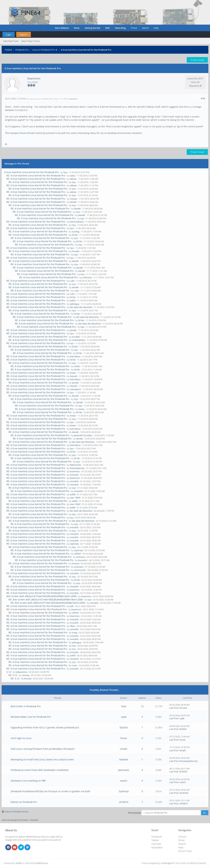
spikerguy (74, 304)
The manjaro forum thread (20, 133)
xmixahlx (74, 475)
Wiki (108, 28)
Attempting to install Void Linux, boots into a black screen (42, 759)
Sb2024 (124, 727)
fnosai (124, 738)
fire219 (202, 863)
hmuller (76, 251)
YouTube (156, 844)
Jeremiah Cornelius (83, 435)
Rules (77, 28)
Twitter (155, 840)
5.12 (9, 672)
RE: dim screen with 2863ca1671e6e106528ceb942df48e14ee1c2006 (46, 599)
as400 (73, 300)
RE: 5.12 (13, 675)
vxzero (124, 781)
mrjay (75, 633)
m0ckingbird (167, 863)
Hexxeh (73, 376)
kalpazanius (21, 672)
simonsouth (80, 570)
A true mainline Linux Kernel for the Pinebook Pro (31, 172)
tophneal (74, 544)
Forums (182, 837)
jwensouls (124, 770)
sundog (76, 232)
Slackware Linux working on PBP (28, 781)
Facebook (157, 837)
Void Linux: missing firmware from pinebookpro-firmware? (43, 749)
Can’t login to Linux (21, 738)
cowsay (73, 199)
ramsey (26, 675)
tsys (65, 172)
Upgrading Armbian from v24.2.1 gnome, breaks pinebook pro (45, 727)
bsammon (34, 78)
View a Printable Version (17, 812)
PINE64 (8, 50)
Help (156, 28)
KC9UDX (183, 772)
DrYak (75, 235)
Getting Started (92, 28)
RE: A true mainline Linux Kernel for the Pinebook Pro (36, 175)
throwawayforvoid (188, 761)
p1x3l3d (76, 337)
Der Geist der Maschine (81, 307)
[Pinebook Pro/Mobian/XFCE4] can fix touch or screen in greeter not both (50, 791)
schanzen (79, 567)
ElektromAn (75, 465)
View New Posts (11, 41)
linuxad (28, 678)
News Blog (120, 28)
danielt (73, 202)
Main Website (62, 28)
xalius (73, 176)
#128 (203, 98)
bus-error (83, 560)
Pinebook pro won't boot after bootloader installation (40, 770)
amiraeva (81, 557)
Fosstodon (157, 847)
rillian (72, 626)
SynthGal (124, 791)
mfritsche (87, 277)
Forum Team (185, 851)
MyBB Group (42, 863)
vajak (124, 717)
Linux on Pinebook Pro (43, 50)
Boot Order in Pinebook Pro (26, 706)
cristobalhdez (78, 340)
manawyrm (75, 389)
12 (142, 706)
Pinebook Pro (22, 50)
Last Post (174, 708)
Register (23, 34)
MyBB (19, 863)
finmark (183, 708)
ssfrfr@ (77, 554)
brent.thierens (77, 222)
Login (8, 34)
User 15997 (75, 498)
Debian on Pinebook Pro (24, 802)
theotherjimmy (77, 468)
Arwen (77, 366)
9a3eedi (124, 759)
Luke (72, 281)
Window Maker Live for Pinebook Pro (31, 717)
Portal (134, 28)
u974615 (124, 802)
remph (124, 749)
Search (145, 28)
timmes (76, 563)
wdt (72, 606)
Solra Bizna (75, 356)
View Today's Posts (30, 41)
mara (74, 665)
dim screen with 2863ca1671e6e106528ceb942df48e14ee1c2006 (42, 596)
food (124, 706)
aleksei (73, 179)
